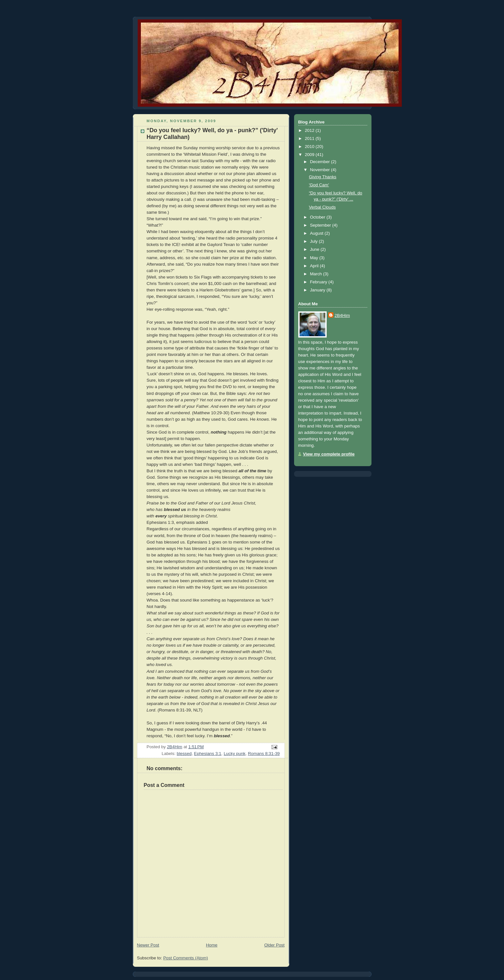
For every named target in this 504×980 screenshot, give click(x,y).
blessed (184, 754)
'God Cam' (319, 185)
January (318, 290)
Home (212, 945)
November (320, 170)
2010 (310, 147)
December (320, 162)
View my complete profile (329, 454)
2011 (310, 138)
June (315, 249)
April (315, 266)
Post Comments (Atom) (186, 958)
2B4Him (342, 315)
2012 (310, 130)
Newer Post (148, 945)
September (321, 225)
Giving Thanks (323, 177)
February (319, 282)
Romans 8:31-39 (264, 754)
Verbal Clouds (322, 207)
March (316, 274)
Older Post (274, 945)
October (318, 217)
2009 (310, 155)
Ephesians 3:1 (208, 754)
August (317, 233)
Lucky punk (235, 754)
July (314, 241)
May (315, 258)
